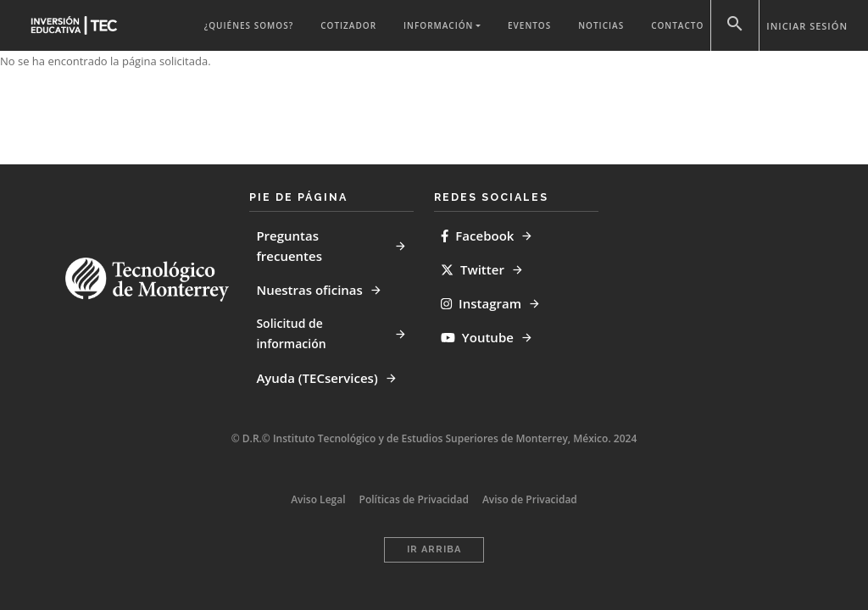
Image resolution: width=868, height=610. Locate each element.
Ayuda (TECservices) (317, 378)
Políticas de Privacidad (414, 499)
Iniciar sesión (807, 26)
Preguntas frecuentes (289, 246)
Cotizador (348, 25)
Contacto (677, 25)
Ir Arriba (434, 549)
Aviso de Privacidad (530, 499)
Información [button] (438, 25)
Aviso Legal (318, 499)
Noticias (601, 25)
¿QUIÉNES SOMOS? (249, 25)
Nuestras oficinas (309, 290)
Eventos (529, 25)
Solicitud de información (291, 333)
